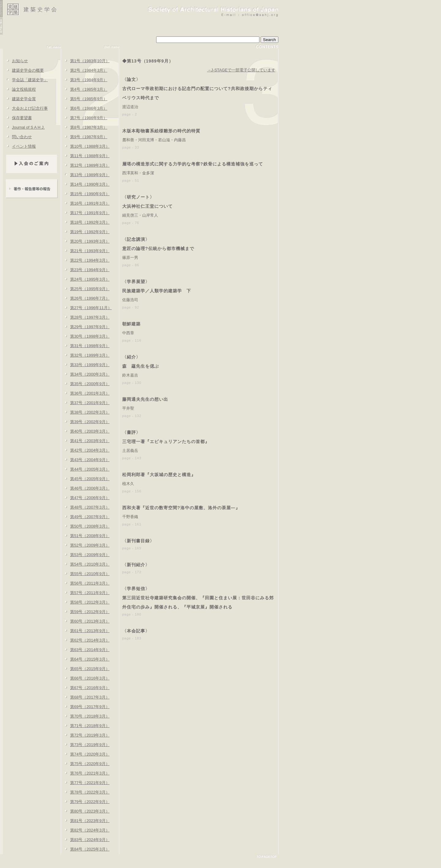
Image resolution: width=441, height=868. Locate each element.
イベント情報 (19, 146)
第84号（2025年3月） (85, 849)
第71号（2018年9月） (85, 726)
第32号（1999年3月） (85, 355)
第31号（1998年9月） (85, 346)
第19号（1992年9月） (85, 232)
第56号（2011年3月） (85, 583)
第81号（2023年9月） (85, 821)
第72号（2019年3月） (85, 735)
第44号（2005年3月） (85, 469)
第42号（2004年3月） (85, 450)
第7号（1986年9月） (84, 118)
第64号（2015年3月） (85, 659)
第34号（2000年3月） (85, 374)
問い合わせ (17, 137)
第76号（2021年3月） (85, 773)
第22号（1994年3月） (85, 260)
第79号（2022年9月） (85, 802)
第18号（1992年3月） (85, 222)
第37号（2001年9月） (85, 403)
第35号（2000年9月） (85, 384)
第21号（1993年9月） (85, 251)
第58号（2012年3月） (85, 602)
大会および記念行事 (25, 108)
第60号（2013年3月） (85, 621)
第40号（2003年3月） (85, 431)
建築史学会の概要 (23, 70)
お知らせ (15, 61)
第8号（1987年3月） (84, 127)
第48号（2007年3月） (85, 507)
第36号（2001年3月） (85, 393)
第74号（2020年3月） (85, 754)
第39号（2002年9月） (85, 422)
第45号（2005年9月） (85, 479)
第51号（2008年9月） (85, 536)
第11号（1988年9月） (85, 156)
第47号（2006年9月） (85, 498)
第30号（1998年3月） (85, 336)
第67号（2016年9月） (85, 688)
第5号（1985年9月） (84, 99)
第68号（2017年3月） (85, 697)
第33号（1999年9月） (85, 365)
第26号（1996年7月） (85, 298)
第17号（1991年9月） (85, 213)
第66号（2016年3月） (85, 678)
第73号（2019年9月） (85, 745)
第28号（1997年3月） (85, 317)
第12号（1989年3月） (85, 165)
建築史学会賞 (19, 99)
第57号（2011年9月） (85, 593)
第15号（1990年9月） (85, 194)
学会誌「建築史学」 (25, 80)
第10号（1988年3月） (85, 146)
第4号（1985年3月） (84, 89)
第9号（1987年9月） (84, 137)
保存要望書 (17, 118)
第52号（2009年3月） (85, 545)
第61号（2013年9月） (85, 631)
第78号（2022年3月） (85, 792)
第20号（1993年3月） (85, 241)
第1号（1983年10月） (85, 61)
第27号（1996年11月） (86, 308)
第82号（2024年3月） (85, 830)
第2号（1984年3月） (84, 70)
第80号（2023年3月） (85, 811)
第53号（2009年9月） (85, 555)
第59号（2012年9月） (85, 612)
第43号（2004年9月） (85, 460)
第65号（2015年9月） (85, 669)
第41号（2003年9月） (85, 441)
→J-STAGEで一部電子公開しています (241, 70)
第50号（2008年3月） (85, 526)
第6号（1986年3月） (84, 108)
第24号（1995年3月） (85, 279)
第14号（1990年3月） (85, 184)
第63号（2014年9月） (85, 650)
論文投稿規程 (19, 89)
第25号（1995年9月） (85, 289)
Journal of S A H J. (24, 127)
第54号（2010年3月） (85, 564)
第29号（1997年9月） (85, 327)
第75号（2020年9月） (85, 764)
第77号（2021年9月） (85, 783)
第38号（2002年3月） (85, 412)
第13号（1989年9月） (85, 175)
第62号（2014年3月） (85, 640)
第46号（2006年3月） (85, 488)
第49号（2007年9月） (85, 517)
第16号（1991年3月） (85, 203)
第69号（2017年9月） (85, 707)
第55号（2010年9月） (85, 574)
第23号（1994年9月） (85, 270)
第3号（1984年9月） (84, 80)
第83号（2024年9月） (85, 840)
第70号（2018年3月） (85, 716)
